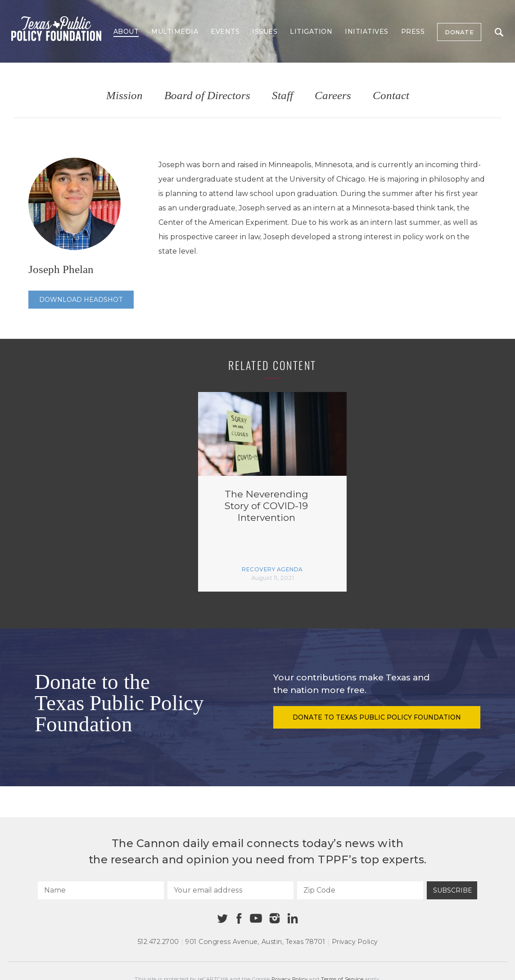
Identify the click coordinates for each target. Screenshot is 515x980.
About (126, 32)
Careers (333, 96)
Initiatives (367, 32)
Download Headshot (81, 300)
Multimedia (175, 32)
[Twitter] (223, 918)
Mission (124, 96)
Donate (459, 32)
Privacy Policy (355, 942)
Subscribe (453, 890)
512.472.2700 (158, 942)
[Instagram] (275, 918)
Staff (282, 96)
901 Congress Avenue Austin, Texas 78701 (255, 942)
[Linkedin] (293, 918)
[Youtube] (256, 919)
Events (225, 32)
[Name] (101, 890)
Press (413, 32)
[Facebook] (239, 918)
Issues (265, 32)
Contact (391, 96)
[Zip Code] (360, 890)
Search (499, 32)
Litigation (311, 32)
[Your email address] (230, 890)
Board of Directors (207, 96)
